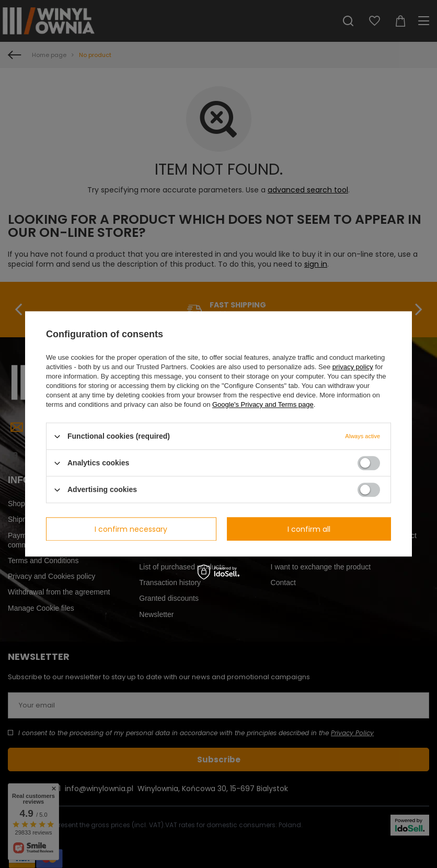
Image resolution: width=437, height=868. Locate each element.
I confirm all (309, 529)
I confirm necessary (131, 529)
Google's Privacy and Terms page (263, 404)
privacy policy (353, 367)
